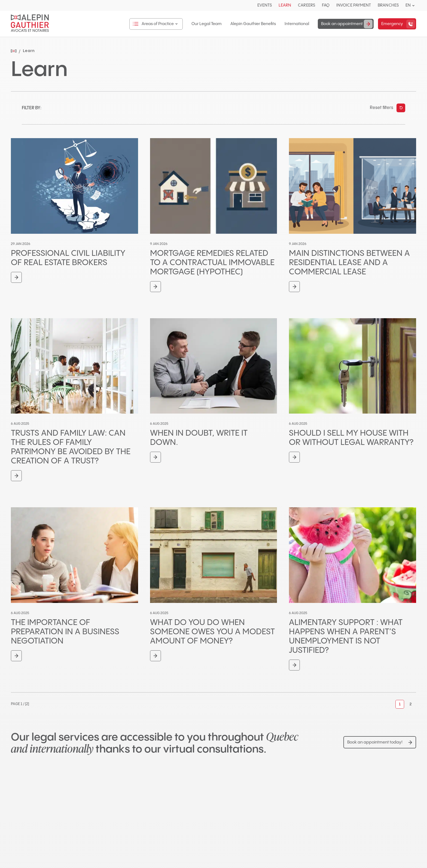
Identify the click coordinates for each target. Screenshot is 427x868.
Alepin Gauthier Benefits (251, 24)
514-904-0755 (137, 852)
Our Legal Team (204, 24)
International (295, 24)
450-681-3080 (34, 852)
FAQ (326, 5)
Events (265, 5)
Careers (306, 5)
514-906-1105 (240, 852)
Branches (388, 5)
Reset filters (382, 108)
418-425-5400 (344, 852)
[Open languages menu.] (413, 6)
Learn (285, 5)
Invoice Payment (354, 5)
